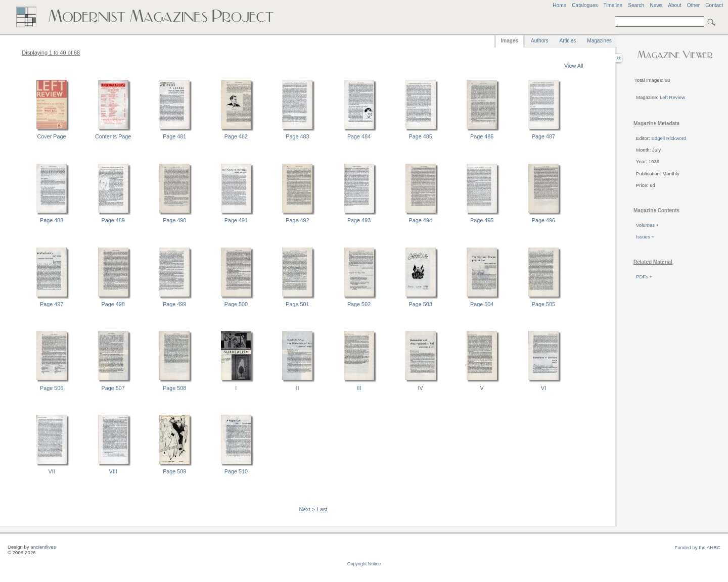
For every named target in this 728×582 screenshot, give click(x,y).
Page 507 (113, 388)
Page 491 (236, 220)
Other (693, 5)
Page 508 (174, 388)
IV (421, 388)
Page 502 (359, 304)
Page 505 (543, 304)
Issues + (645, 237)
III (359, 388)
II (297, 388)
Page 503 (421, 304)
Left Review (672, 97)
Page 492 (297, 220)
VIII (113, 471)
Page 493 (359, 220)
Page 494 (421, 220)
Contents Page (113, 136)
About (674, 5)
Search (636, 5)
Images (510, 41)
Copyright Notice (364, 564)
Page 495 (482, 220)
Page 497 (52, 304)
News (656, 5)
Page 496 (543, 220)
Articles (568, 41)
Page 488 (52, 220)
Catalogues (585, 5)
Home (559, 5)
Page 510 (236, 471)
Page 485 (421, 136)
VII (51, 471)
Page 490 (174, 220)
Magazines (599, 41)
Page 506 (52, 388)
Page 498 (113, 304)
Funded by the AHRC (697, 547)
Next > (307, 509)
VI (543, 388)
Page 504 (482, 304)
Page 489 (113, 220)
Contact (714, 5)
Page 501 (297, 304)
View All (574, 66)
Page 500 (236, 304)
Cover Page (52, 136)
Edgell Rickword (669, 138)
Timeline (613, 5)
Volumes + (647, 225)
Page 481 (174, 136)
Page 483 (297, 136)
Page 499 (174, 304)
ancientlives (43, 547)
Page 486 (482, 136)
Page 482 (236, 136)
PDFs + (644, 277)
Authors (539, 41)
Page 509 (174, 471)
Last (322, 509)
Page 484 (359, 136)
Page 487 (543, 136)
